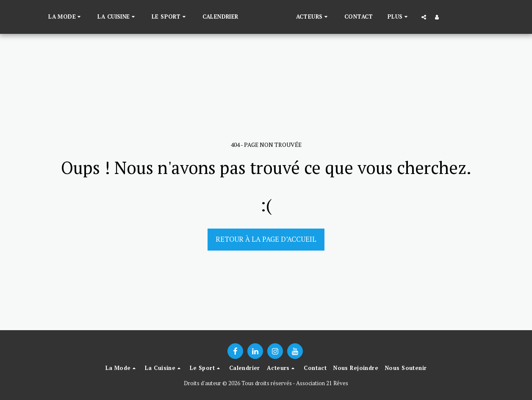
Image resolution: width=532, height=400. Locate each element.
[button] (52, 17)
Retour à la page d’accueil (266, 239)
